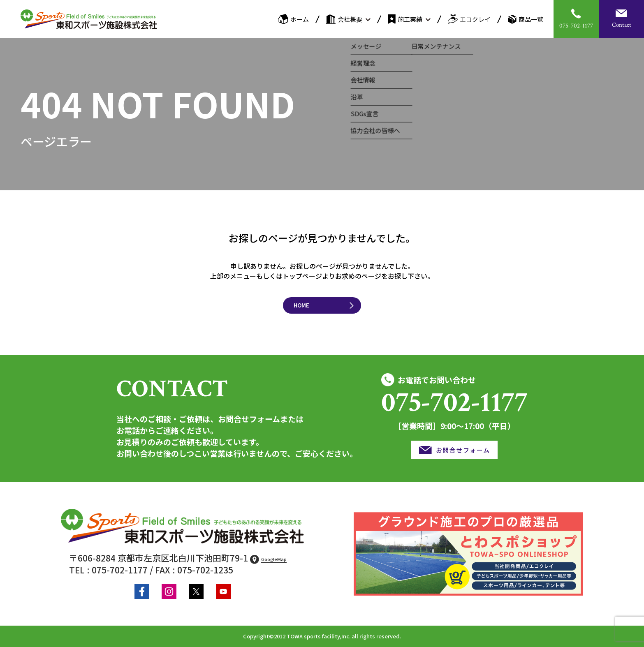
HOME (301, 305)
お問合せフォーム (463, 450)
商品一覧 (526, 19)
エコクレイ (469, 19)
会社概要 (344, 19)
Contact (622, 25)
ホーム (293, 19)
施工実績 (405, 19)
